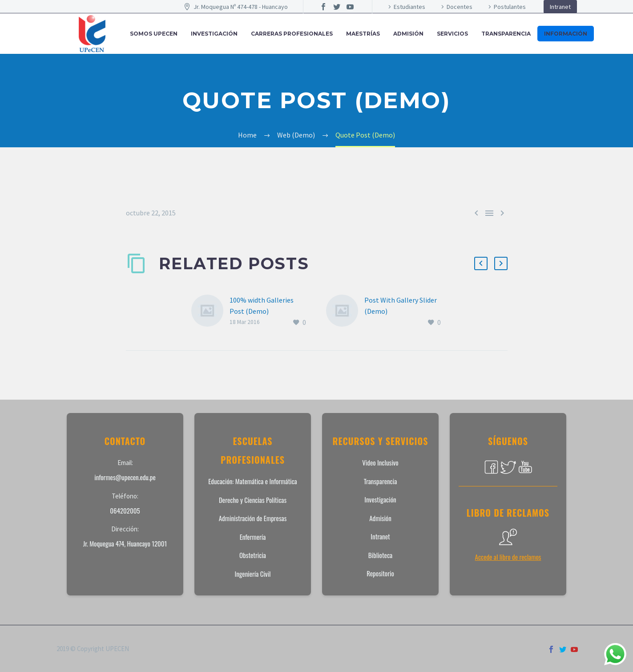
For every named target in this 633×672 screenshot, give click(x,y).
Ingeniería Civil (252, 574)
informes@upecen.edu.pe (125, 477)
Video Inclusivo (380, 462)
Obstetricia (253, 555)
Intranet (560, 7)
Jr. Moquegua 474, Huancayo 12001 (125, 543)
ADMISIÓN (408, 34)
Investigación (380, 499)
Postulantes (510, 7)
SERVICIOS (452, 34)
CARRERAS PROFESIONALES (292, 34)
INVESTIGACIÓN (214, 34)
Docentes (460, 7)
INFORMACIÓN (566, 34)
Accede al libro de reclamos (508, 557)
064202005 (125, 510)
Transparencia (506, 34)
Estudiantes (409, 7)
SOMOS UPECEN (154, 34)
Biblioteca (380, 555)
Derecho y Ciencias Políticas (253, 500)
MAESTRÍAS (363, 34)
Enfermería (253, 537)
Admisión (380, 518)
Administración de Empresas (253, 518)
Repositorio (380, 573)
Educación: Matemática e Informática (253, 481)
